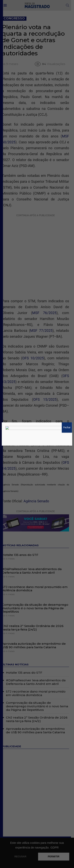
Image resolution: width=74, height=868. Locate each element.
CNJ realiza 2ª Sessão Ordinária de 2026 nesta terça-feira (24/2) (33, 617)
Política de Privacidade (16, 830)
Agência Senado (36, 489)
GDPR (54, 848)
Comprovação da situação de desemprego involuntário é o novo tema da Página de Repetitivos (35, 597)
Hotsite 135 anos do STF (20, 544)
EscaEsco (37, 834)
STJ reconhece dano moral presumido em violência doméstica (35, 577)
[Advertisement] (37, 249)
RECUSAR (20, 857)
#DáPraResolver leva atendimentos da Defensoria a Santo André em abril (32, 560)
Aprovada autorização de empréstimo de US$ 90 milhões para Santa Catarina (34, 634)
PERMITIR (54, 857)
